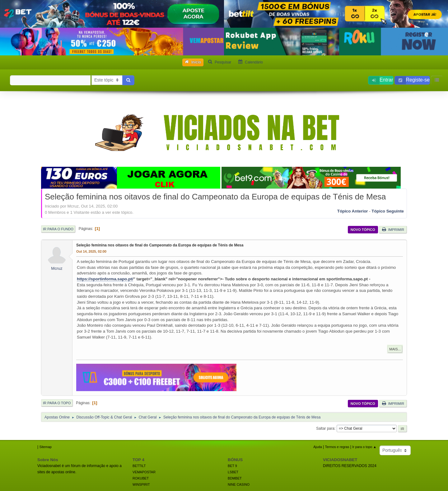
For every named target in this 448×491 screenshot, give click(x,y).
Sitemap (45, 447)
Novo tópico (363, 230)
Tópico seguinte (388, 211)
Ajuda (318, 447)
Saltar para (325, 428)
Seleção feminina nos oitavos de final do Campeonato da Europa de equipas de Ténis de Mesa (160, 245)
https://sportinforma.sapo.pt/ (105, 279)
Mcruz (57, 268)
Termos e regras (337, 447)
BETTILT (139, 466)
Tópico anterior (353, 211)
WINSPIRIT (141, 484)
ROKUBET (141, 478)
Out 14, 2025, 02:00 (91, 251)
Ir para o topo (57, 403)
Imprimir (393, 229)
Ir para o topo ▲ (364, 447)
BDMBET (235, 478)
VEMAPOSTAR (144, 472)
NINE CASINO (239, 484)
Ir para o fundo (58, 229)
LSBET (233, 472)
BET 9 (232, 466)
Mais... (395, 349)
